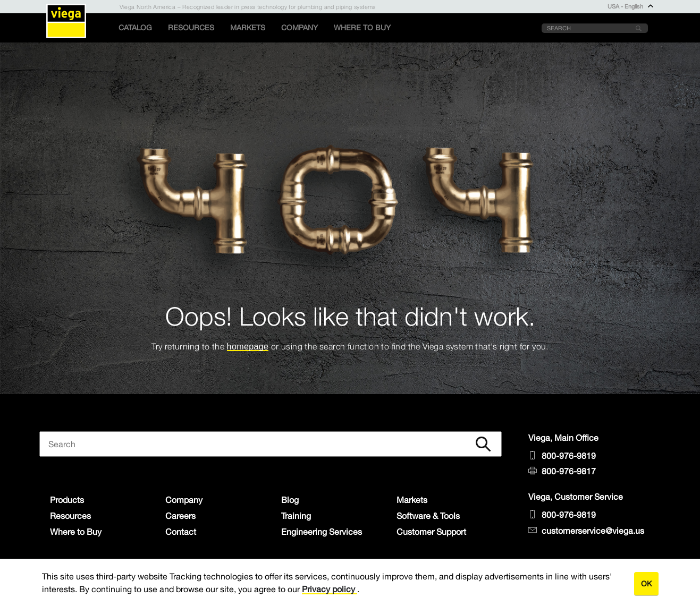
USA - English (630, 6)
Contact (181, 532)
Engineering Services (322, 532)
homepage (248, 347)
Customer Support (431, 532)
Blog (290, 500)
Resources (191, 28)
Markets (248, 28)
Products (67, 500)
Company (300, 28)
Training (296, 516)
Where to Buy (362, 28)
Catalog (135, 28)
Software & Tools (428, 516)
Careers (180, 516)
